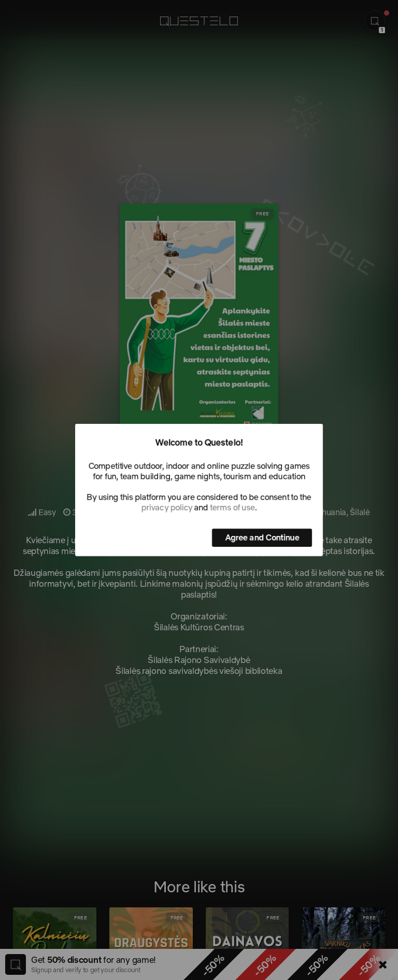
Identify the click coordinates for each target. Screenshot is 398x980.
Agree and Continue (262, 537)
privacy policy (167, 507)
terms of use (232, 507)
